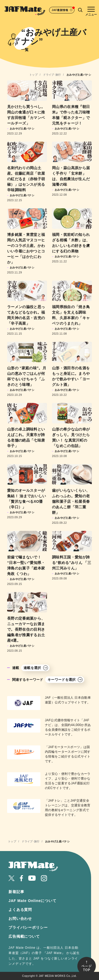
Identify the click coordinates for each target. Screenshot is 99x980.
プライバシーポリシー (28, 927)
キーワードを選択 (65, 680)
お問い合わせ (20, 919)
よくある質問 (20, 910)
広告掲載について (24, 936)
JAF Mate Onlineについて (32, 901)
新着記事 (16, 892)
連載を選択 (36, 668)
